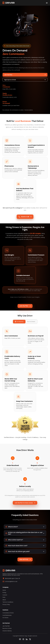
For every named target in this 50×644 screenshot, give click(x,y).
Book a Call (25, 217)
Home (4, 590)
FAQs (4, 597)
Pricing (4, 593)
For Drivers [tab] (31, 322)
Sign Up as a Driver (25, 80)
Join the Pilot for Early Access (25, 503)
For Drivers (5, 618)
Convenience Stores (8, 613)
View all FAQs (25, 559)
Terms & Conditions (8, 602)
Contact (5, 595)
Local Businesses (7, 615)
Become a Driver (7, 628)
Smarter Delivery (7, 631)
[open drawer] (47, 3)
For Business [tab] (19, 322)
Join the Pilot (25, 75)
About (4, 600)
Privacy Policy (6, 605)
